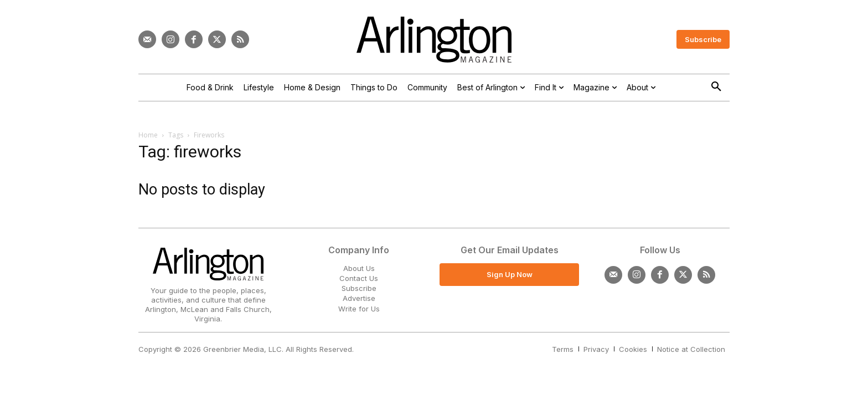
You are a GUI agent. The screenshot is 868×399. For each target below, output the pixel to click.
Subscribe (359, 288)
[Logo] (434, 40)
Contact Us (359, 278)
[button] (716, 87)
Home (148, 135)
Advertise (359, 298)
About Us (359, 268)
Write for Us (359, 309)
